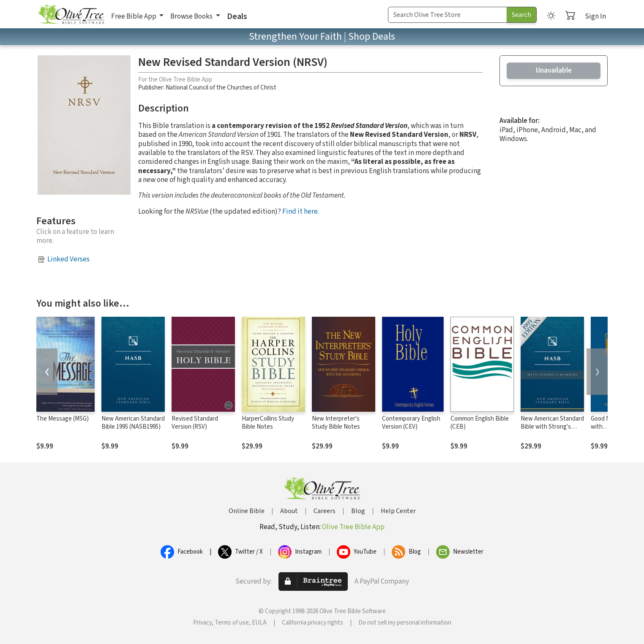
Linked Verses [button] (68, 259)
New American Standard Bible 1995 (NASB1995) (133, 423)
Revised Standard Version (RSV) (195, 423)
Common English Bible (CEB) (480, 423)
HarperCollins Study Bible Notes (268, 423)
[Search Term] (448, 15)
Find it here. (301, 212)
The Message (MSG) (63, 419)
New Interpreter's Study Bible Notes (336, 423)
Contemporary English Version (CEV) (411, 423)
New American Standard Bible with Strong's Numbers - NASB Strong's (552, 431)
